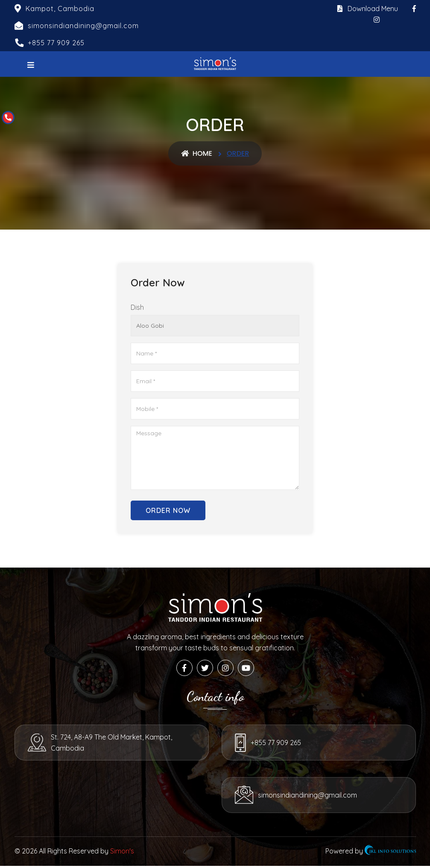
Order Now (168, 510)
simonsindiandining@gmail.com (101, 797)
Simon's (122, 853)
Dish (137, 307)
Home (197, 153)
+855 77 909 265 (56, 43)
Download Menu (368, 9)
